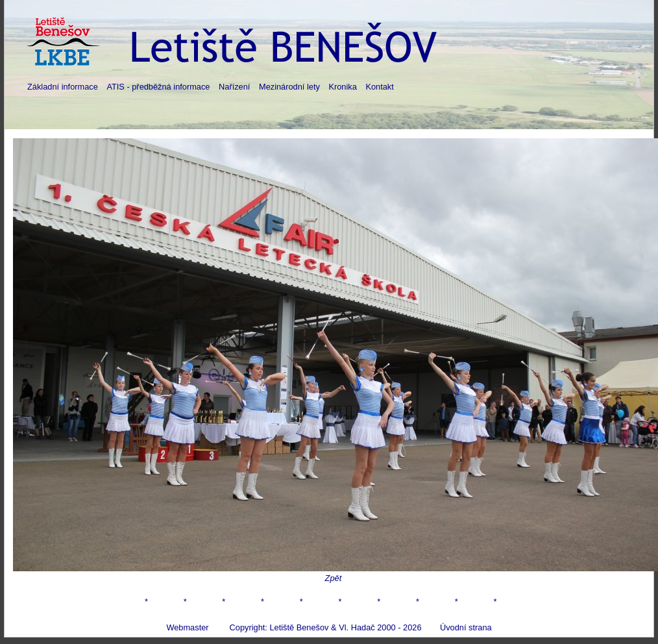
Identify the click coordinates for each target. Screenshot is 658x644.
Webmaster (187, 627)
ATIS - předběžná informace (158, 87)
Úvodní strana (466, 627)
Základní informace (63, 87)
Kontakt (379, 87)
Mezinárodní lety (289, 87)
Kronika (342, 87)
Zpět (334, 578)
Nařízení (234, 87)
